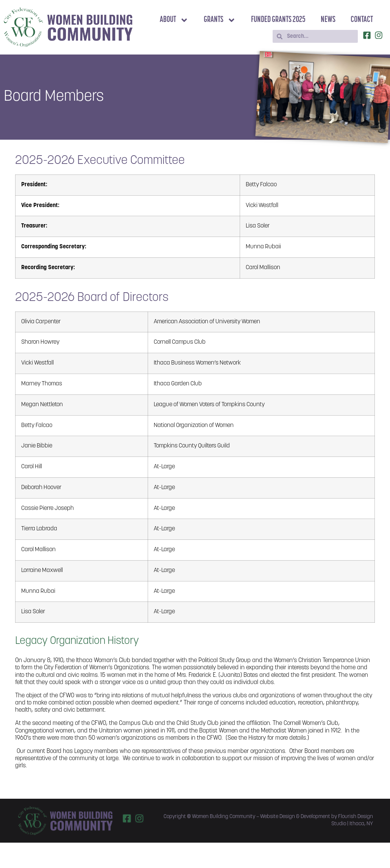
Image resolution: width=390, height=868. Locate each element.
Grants (220, 20)
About (174, 20)
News (328, 20)
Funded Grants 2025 (278, 20)
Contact (362, 20)
